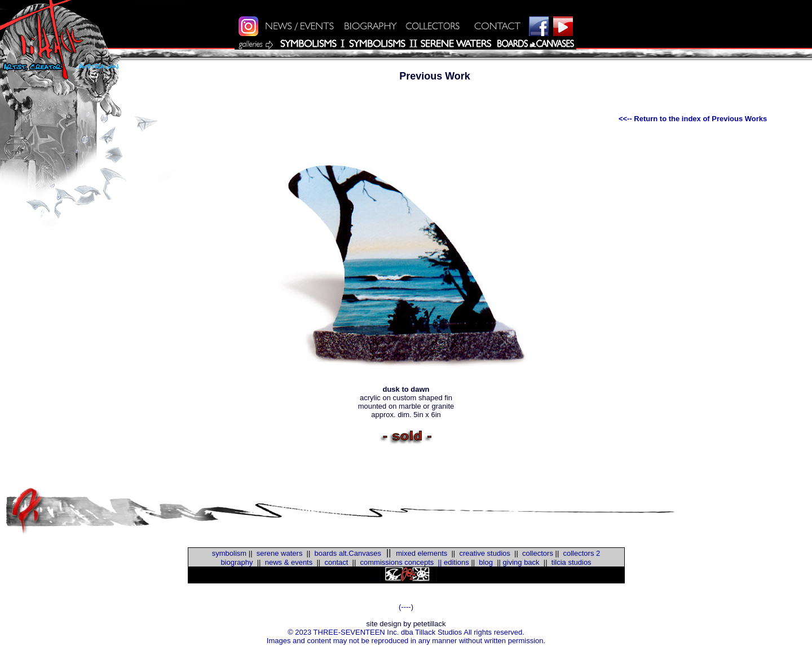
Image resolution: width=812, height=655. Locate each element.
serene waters (280, 553)
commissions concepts (397, 562)
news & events (289, 562)
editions (456, 562)
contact (336, 562)
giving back (521, 562)
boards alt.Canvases (348, 553)
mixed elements (422, 553)
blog (485, 562)
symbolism (229, 553)
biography (237, 562)
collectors (538, 553)
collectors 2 (582, 553)
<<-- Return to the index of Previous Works (693, 119)
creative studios (484, 553)
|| (438, 562)
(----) (406, 607)
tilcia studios (572, 562)
